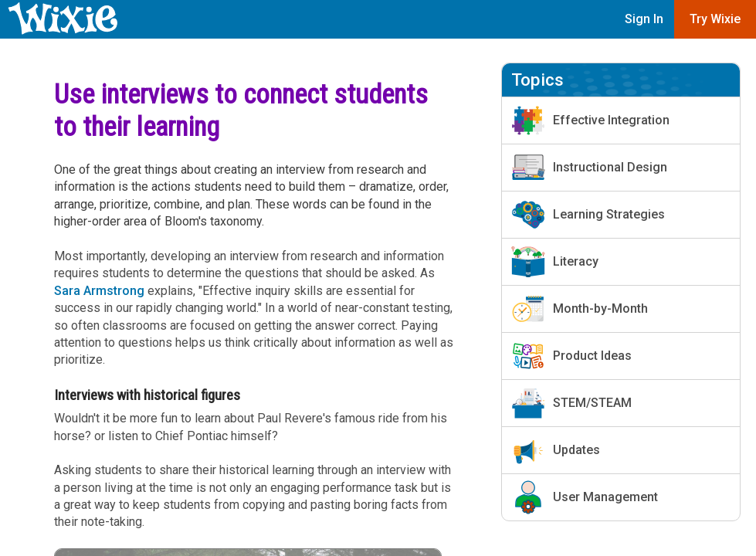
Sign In (644, 19)
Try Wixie (715, 19)
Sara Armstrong (99, 291)
